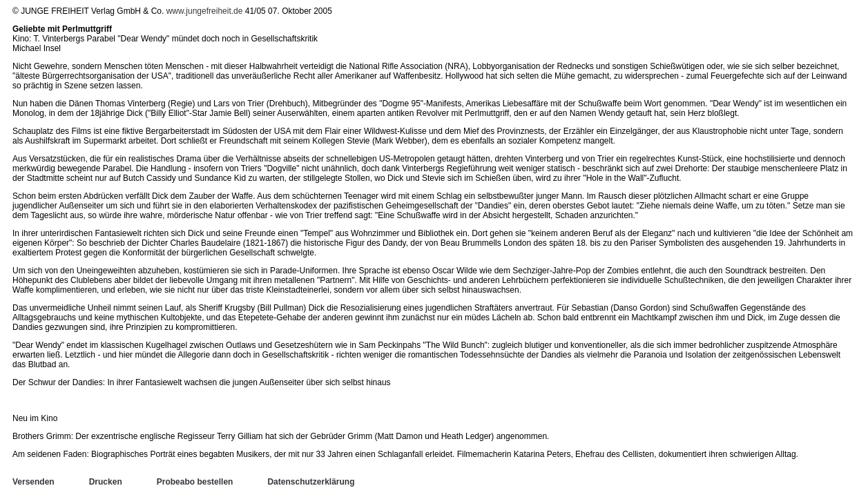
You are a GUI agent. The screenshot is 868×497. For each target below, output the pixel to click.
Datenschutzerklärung (311, 482)
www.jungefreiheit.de (205, 11)
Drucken (106, 482)
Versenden (33, 482)
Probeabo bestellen (195, 482)
